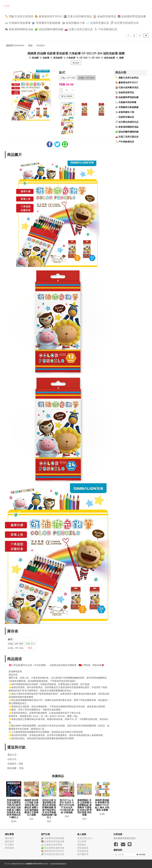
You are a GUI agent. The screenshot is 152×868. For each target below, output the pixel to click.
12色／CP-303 (68, 78)
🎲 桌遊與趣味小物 (73, 23)
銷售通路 (9, 848)
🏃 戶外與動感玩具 (106, 29)
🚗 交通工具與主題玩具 (79, 29)
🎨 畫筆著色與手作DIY (48, 16)
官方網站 (9, 845)
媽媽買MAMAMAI (15, 46)
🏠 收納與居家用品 (105, 16)
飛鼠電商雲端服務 (57, 864)
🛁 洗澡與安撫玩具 (98, 23)
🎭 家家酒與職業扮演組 (19, 29)
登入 (90, 838)
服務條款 (82, 845)
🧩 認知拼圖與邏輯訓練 (49, 29)
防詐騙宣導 (83, 854)
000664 (41, 46)
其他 (30, 46)
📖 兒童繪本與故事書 (18, 23)
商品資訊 (76, 63)
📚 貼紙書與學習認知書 (132, 16)
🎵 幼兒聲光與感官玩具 (125, 23)
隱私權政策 (83, 848)
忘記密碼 (82, 841)
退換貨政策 (83, 851)
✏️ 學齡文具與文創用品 (19, 16)
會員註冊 (82, 838)
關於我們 (9, 838)
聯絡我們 (9, 841)
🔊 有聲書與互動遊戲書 (46, 23)
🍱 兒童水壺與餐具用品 (78, 16)
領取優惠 (141, 854)
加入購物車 (67, 96)
